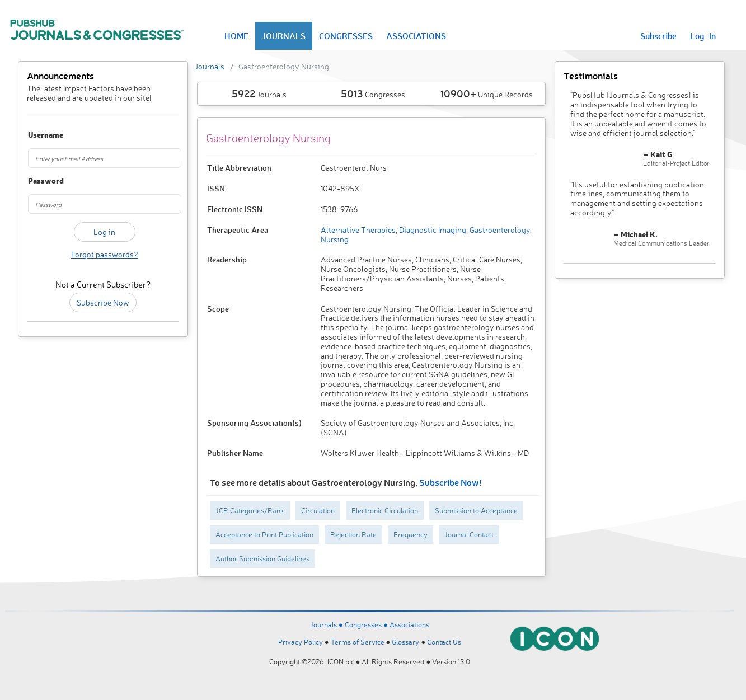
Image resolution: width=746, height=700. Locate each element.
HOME (236, 36)
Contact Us (444, 642)
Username (39, 135)
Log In (703, 36)
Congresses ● (367, 624)
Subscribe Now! (450, 482)
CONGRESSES (346, 36)
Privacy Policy (301, 642)
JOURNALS (284, 36)
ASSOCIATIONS (416, 36)
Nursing (335, 239)
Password (39, 181)
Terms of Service (358, 642)
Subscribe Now (103, 302)
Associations (409, 624)
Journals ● (327, 624)
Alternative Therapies (358, 230)
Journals (210, 66)
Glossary (405, 642)
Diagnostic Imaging (432, 230)
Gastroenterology (499, 230)
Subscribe (658, 36)
